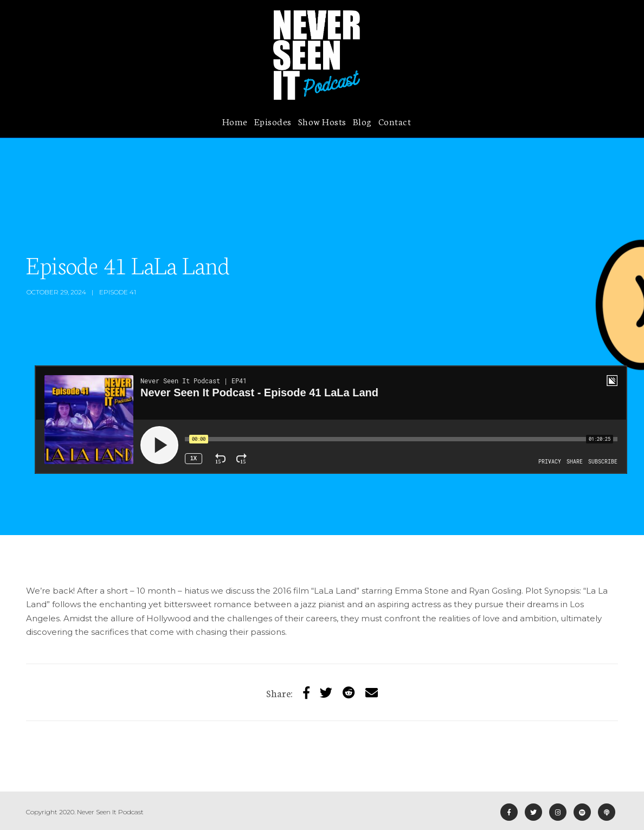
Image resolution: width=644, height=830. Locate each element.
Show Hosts (322, 121)
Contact (395, 121)
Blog (362, 121)
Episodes (273, 121)
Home (235, 121)
